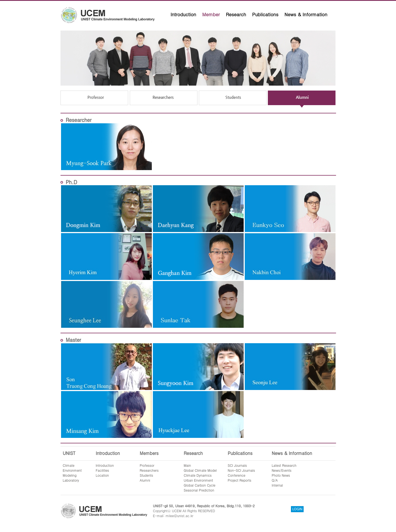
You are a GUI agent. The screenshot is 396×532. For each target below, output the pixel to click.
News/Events (282, 470)
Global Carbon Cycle (200, 485)
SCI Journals (237, 465)
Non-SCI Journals (241, 470)
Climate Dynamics (198, 475)
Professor (147, 465)
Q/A (275, 480)
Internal (277, 485)
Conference (237, 475)
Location (102, 475)
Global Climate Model (200, 470)
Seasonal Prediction (199, 490)
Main (187, 465)
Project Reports (240, 480)
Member (211, 14)
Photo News (281, 475)
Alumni (145, 480)
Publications (265, 14)
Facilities (102, 470)
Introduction (183, 14)
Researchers (149, 470)
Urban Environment (198, 480)
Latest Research (284, 465)
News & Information (306, 14)
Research (236, 14)
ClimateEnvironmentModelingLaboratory (72, 473)
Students (146, 475)
